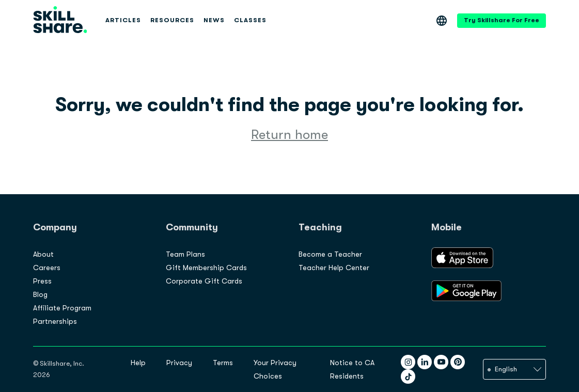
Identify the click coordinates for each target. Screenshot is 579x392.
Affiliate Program (62, 308)
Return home (289, 135)
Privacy (179, 363)
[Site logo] (60, 21)
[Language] (442, 21)
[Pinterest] (458, 362)
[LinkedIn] (425, 362)
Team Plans (185, 254)
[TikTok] (408, 377)
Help (138, 363)
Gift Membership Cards (206, 268)
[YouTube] (441, 362)
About (43, 254)
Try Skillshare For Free (502, 20)
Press (42, 281)
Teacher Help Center (334, 268)
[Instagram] (408, 362)
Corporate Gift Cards (204, 281)
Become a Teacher (330, 254)
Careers (47, 268)
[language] (514, 369)
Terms (223, 363)
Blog (40, 294)
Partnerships (55, 321)
